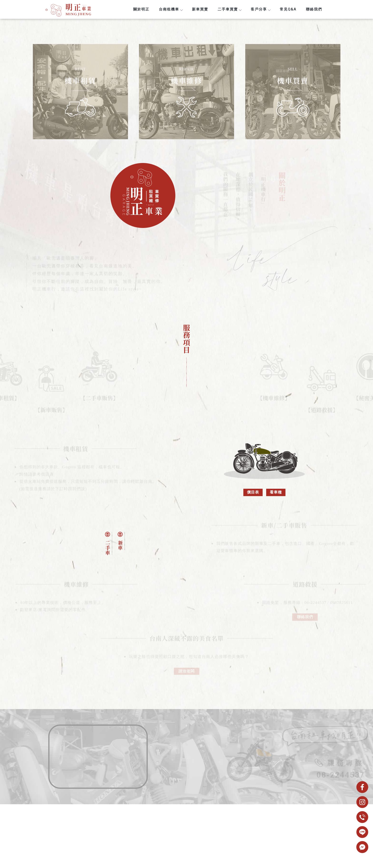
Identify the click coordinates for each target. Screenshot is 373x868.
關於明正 (141, 9)
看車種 (276, 492)
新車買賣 (200, 9)
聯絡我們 (314, 9)
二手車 (108, 548)
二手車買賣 (229, 9)
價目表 (253, 492)
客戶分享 (260, 9)
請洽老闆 (186, 674)
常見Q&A (288, 9)
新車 (120, 545)
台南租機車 (171, 9)
